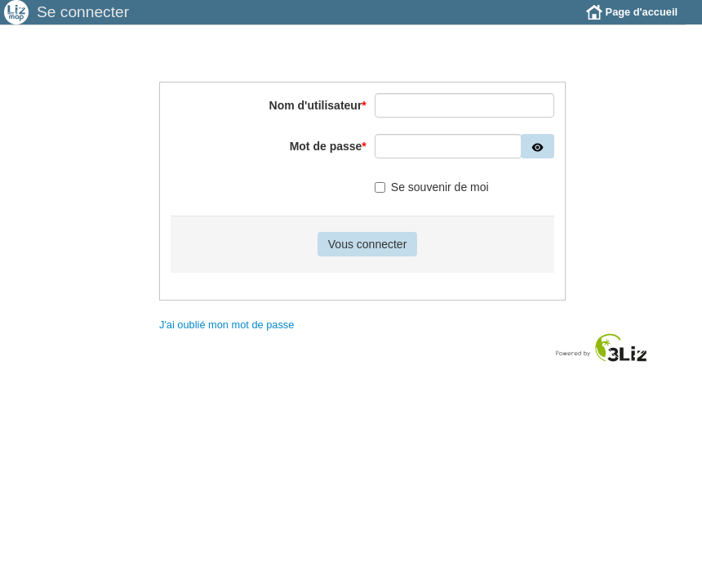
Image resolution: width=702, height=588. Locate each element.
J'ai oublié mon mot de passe (227, 337)
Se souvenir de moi (432, 199)
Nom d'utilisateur (318, 118)
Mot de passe (328, 158)
